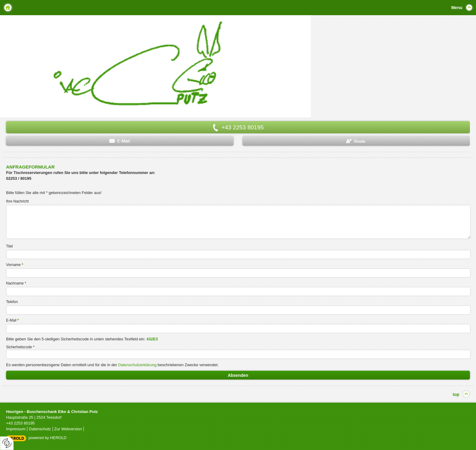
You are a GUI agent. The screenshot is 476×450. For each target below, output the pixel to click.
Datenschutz (40, 429)
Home (8, 8)
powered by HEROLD (48, 438)
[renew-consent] (7, 443)
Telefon (12, 302)
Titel (9, 246)
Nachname (16, 283)
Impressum (16, 429)
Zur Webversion (68, 429)
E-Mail (12, 320)
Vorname (15, 265)
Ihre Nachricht (17, 201)
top (456, 394)
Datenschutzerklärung (137, 365)
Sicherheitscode (20, 347)
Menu (457, 8)
